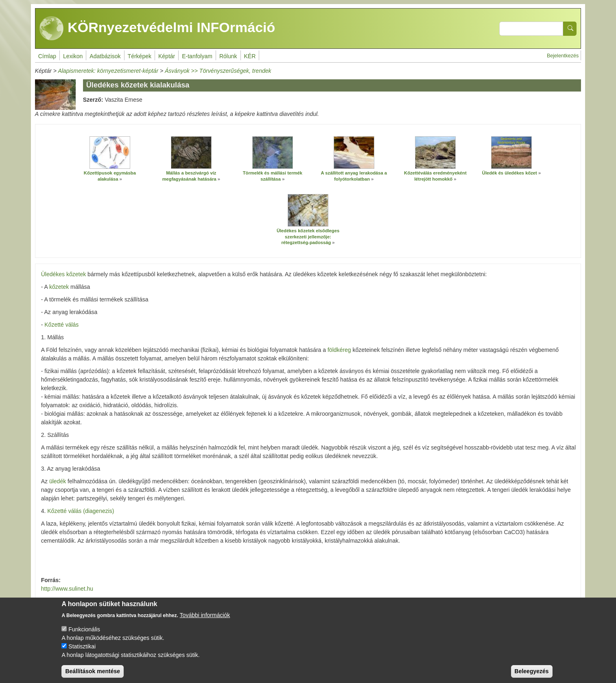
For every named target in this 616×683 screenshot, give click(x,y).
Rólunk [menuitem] (228, 56)
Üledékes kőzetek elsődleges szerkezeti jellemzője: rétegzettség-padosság (308, 237)
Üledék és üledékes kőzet (510, 173)
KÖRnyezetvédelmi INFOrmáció (157, 28)
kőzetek (59, 287)
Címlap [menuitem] (47, 56)
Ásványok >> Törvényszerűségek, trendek (218, 71)
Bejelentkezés (563, 56)
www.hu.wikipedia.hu (68, 601)
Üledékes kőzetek (64, 274)
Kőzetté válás (61, 325)
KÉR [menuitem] (250, 56)
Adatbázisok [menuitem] (105, 56)
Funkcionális (84, 636)
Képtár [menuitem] (167, 56)
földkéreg (339, 350)
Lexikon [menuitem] (73, 56)
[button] (110, 153)
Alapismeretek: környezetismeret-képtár (108, 71)
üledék (58, 481)
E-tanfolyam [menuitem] (197, 56)
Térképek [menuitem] (140, 56)
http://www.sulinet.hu (67, 589)
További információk (205, 622)
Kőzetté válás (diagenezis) (81, 511)
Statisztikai (82, 653)
